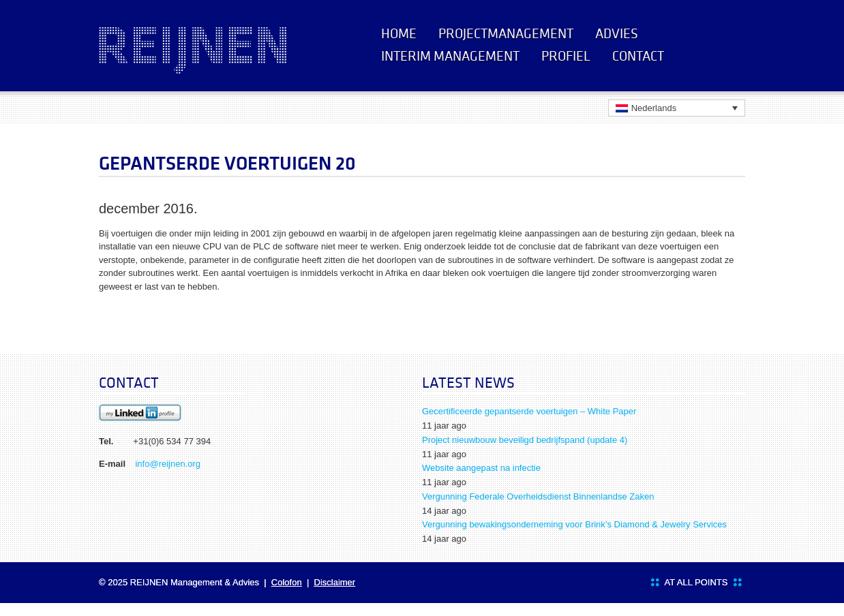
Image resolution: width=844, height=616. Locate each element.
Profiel (566, 56)
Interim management (450, 56)
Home (399, 33)
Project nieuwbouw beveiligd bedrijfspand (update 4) (525, 440)
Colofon (287, 582)
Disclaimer (335, 582)
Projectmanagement (506, 33)
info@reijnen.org (168, 464)
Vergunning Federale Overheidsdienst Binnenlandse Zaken (538, 496)
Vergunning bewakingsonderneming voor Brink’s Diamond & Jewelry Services (574, 524)
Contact (638, 56)
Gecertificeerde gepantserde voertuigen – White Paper (529, 411)
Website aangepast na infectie (481, 468)
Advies (617, 33)
